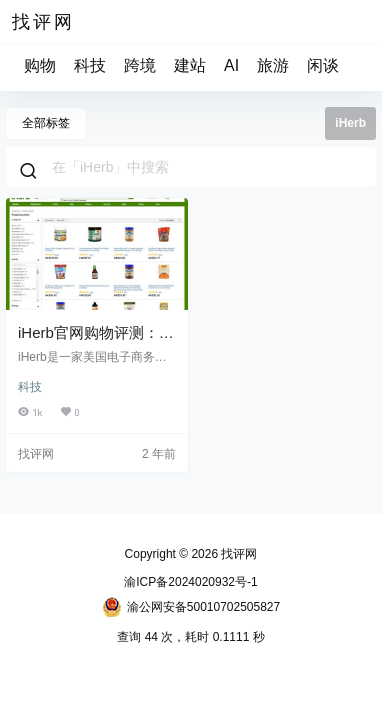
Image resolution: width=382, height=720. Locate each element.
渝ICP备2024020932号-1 (190, 582)
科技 (90, 65)
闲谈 (323, 65)
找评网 (237, 554)
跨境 (140, 65)
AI (231, 65)
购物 (40, 65)
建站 (190, 65)
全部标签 (46, 123)
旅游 (273, 65)
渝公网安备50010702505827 (191, 607)
